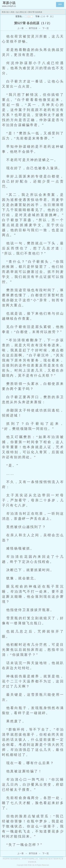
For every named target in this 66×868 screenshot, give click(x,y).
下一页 (46, 28)
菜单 (60, 4)
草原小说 (5, 12)
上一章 (20, 28)
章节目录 (33, 28)
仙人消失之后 (21, 12)
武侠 (12, 12)
